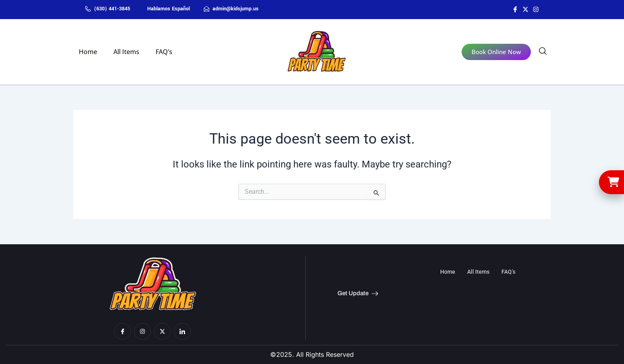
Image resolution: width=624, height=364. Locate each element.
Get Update (358, 294)
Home (86, 52)
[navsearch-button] (543, 53)
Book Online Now (496, 52)
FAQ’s (158, 52)
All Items (122, 52)
